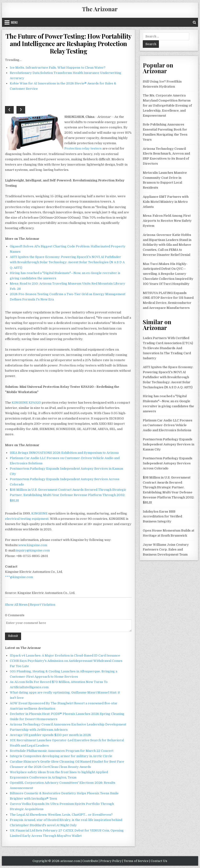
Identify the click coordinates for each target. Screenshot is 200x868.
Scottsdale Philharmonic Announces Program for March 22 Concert (62, 751)
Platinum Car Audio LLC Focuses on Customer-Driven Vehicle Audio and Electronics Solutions (168, 425)
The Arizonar (100, 9)
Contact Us (159, 861)
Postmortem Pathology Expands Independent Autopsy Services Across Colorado (168, 463)
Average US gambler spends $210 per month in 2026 (50, 735)
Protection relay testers (83, 148)
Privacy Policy (111, 861)
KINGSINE (39, 513)
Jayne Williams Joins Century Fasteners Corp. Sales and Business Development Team (166, 550)
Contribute (90, 861)
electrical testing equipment (27, 519)
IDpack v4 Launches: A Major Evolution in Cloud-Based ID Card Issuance (65, 655)
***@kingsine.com (19, 577)
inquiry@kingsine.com (33, 550)
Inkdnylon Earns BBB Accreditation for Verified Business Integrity (162, 517)
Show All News (16, 605)
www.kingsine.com (33, 545)
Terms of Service (136, 861)
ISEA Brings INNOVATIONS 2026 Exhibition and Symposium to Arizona (64, 453)
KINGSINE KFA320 (26, 403)
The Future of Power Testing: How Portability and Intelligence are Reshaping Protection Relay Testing (69, 44)
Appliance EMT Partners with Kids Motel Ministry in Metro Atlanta (166, 202)
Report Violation (43, 605)
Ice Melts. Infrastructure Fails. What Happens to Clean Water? (58, 68)
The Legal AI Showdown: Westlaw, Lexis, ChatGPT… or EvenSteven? (61, 815)
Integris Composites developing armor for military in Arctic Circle (61, 756)
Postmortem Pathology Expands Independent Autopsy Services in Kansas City (169, 444)
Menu (14, 22)
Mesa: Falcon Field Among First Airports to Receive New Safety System (167, 221)
